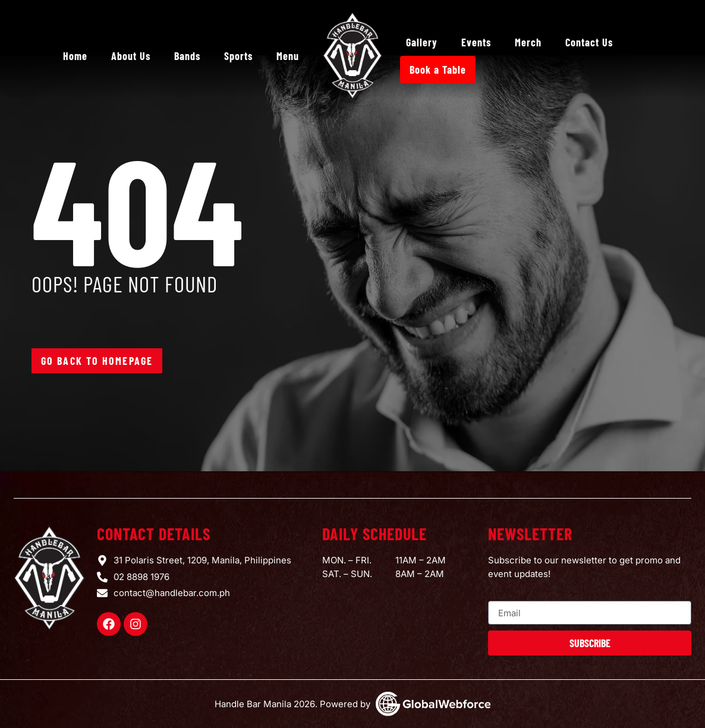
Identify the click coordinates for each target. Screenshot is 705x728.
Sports (238, 56)
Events (476, 42)
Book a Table (438, 70)
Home (75, 56)
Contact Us (589, 42)
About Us (131, 56)
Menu (288, 56)
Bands (187, 56)
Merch (528, 42)
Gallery (422, 42)
